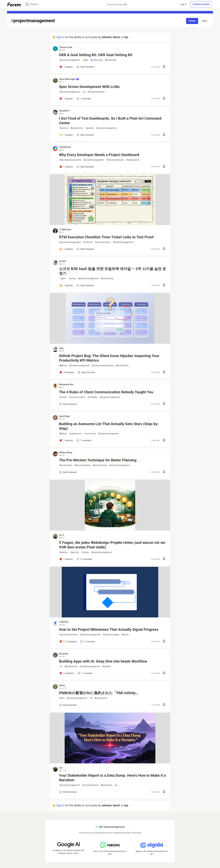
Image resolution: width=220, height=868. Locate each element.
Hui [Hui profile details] (61, 768)
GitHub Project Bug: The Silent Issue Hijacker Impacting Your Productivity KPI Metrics (109, 358)
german (75, 552)
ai (84, 92)
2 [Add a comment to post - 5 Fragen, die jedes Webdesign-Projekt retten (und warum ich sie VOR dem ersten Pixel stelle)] (84, 559)
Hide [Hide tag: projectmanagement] (204, 21)
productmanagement (70, 242)
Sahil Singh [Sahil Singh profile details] (64, 416)
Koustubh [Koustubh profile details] (64, 654)
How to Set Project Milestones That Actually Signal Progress (109, 630)
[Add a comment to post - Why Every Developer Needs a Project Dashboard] (66, 167)
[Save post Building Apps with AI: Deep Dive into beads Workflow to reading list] (164, 673)
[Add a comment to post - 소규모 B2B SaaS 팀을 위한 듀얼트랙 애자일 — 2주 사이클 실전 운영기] (66, 285)
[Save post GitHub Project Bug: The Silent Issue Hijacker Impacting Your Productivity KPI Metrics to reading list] (164, 372)
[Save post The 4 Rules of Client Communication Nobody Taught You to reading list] (164, 404)
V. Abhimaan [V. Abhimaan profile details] (65, 229)
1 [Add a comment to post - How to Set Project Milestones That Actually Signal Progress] (87, 642)
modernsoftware (96, 92)
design (85, 552)
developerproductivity (70, 160)
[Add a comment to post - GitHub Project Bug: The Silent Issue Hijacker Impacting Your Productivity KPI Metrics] (67, 372)
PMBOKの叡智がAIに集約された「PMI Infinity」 (99, 693)
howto (125, 635)
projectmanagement (70, 60)
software (88, 242)
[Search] (27, 4)
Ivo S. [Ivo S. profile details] (62, 535)
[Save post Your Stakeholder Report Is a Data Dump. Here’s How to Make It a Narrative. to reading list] (164, 792)
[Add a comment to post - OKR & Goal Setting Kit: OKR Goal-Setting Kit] (66, 67)
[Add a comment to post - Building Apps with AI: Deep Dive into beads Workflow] (67, 673)
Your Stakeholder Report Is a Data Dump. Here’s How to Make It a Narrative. (112, 778)
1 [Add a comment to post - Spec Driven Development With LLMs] (84, 99)
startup (72, 278)
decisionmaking (82, 465)
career (63, 397)
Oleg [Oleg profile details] (61, 348)
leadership (111, 60)
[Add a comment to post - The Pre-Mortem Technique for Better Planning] (68, 472)
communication (77, 397)
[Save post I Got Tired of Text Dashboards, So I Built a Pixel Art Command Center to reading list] (164, 135)
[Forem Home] (14, 4)
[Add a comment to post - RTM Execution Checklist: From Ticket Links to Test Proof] (66, 249)
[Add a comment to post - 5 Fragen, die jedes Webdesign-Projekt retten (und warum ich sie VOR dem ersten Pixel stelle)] (66, 559)
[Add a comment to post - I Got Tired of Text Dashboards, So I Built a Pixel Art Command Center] (66, 135)
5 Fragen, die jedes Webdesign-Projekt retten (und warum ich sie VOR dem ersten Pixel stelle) (112, 545)
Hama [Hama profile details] (62, 685)
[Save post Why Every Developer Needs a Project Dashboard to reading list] (164, 167)
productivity (97, 60)
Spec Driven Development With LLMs (89, 87)
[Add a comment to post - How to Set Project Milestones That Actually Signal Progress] (68, 642)
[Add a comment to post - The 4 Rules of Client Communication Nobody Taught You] (68, 404)
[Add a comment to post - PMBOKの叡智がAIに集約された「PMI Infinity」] (68, 705)
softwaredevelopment (103, 366)
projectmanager (111, 635)
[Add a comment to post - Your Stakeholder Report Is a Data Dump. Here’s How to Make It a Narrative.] (68, 792)
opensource (75, 434)
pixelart (90, 128)
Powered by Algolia (117, 5)
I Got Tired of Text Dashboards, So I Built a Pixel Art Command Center (110, 121)
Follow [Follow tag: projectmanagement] (192, 21)
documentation (103, 242)
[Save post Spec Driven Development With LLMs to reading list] (164, 99)
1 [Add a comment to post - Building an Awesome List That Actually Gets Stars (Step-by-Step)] (84, 440)
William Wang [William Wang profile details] (66, 453)
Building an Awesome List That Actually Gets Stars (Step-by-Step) (109, 426)
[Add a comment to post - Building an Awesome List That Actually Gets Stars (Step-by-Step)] (66, 440)
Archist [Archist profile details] (63, 261)
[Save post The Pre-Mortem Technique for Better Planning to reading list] (164, 472)
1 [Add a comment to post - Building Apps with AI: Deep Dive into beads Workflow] (85, 673)
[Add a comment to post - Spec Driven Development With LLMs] (66, 99)
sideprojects (133, 160)
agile (85, 60)
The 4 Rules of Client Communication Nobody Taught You (106, 392)
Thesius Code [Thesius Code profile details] (66, 47)
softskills (93, 397)
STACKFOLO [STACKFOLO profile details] (65, 147)
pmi (62, 698)
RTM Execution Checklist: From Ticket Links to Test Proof (106, 237)
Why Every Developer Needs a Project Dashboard (99, 155)
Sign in (60, 37)
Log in (183, 4)
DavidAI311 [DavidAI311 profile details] (65, 111)
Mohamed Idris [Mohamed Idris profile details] (66, 384)
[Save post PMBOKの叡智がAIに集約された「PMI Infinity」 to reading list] (164, 705)
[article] (110, 224)
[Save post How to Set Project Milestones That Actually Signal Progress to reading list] (164, 642)
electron (64, 128)
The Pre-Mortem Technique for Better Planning (98, 460)
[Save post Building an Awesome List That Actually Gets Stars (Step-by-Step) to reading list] (164, 441)
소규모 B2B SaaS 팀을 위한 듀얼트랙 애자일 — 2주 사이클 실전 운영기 (113, 271)
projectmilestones (69, 635)
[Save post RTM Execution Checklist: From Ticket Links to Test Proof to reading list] (164, 249)
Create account (201, 4)
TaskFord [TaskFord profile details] (64, 622)
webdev (64, 552)
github (63, 366)
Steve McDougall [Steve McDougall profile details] (69, 79)
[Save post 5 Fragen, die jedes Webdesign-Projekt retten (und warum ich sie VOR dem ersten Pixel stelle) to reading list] (164, 559)
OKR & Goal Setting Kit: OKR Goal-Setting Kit (96, 55)
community (90, 434)
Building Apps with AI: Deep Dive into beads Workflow (103, 661)
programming (100, 465)
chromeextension (115, 160)
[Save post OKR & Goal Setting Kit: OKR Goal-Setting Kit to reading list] (164, 67)
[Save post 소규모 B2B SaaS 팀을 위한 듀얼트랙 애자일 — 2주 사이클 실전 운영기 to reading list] (164, 285)
